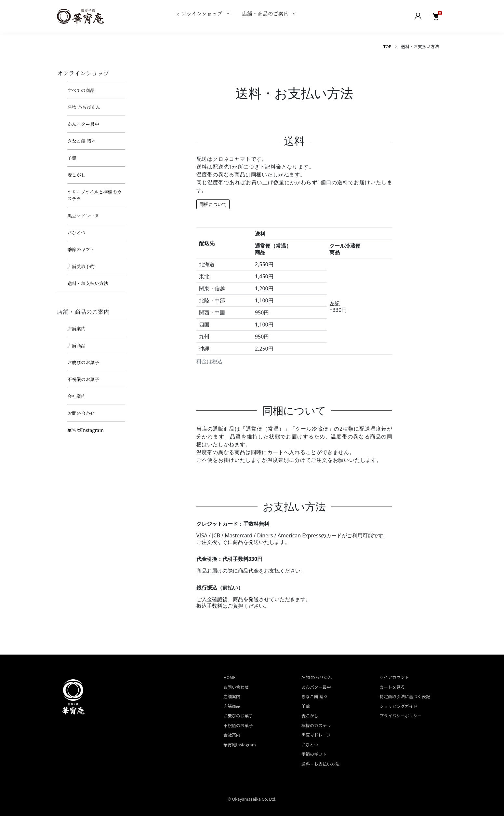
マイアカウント (394, 677)
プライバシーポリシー (401, 716)
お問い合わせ (81, 413)
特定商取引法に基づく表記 (405, 696)
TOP (387, 46)
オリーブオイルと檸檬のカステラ (94, 195)
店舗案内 (76, 328)
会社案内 (76, 396)
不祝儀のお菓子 (83, 379)
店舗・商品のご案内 (265, 14)
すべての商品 (81, 90)
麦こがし (76, 175)
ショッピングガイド (398, 706)
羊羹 (72, 158)
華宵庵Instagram (86, 430)
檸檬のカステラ (316, 725)
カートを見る (392, 687)
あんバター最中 (83, 124)
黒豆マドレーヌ (83, 215)
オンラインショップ (199, 14)
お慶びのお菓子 (83, 362)
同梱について (213, 204)
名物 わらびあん (84, 107)
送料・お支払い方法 (88, 283)
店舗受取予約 (81, 266)
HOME (229, 677)
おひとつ (76, 232)
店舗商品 (76, 345)
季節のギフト (81, 249)
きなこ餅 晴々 (82, 141)
